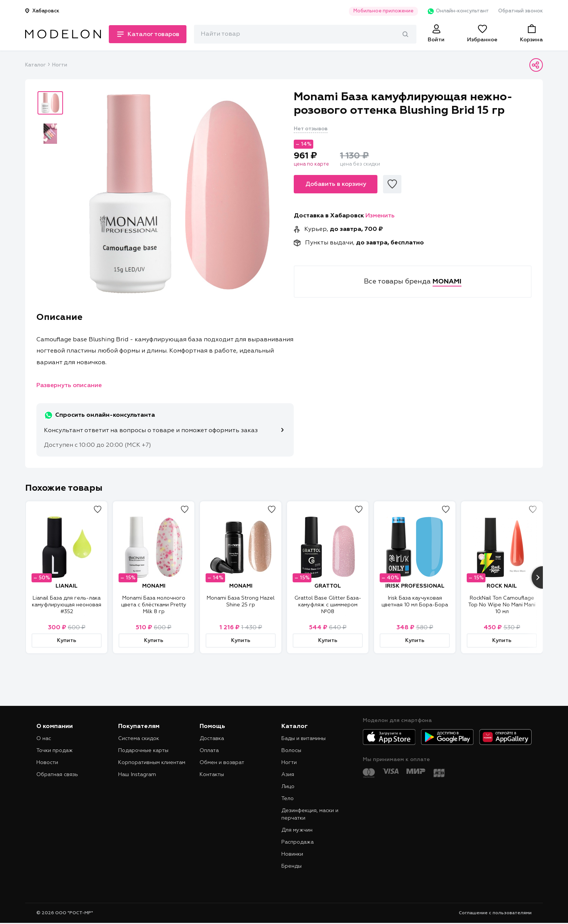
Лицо (288, 787)
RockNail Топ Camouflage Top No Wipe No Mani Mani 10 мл (502, 605)
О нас (44, 739)
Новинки (292, 854)
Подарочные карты (143, 751)
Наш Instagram (137, 775)
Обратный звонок (521, 11)
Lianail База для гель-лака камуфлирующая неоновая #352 (67, 605)
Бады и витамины (304, 739)
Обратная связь (57, 775)
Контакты (212, 775)
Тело (288, 799)
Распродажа (298, 842)
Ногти (60, 65)
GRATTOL (328, 586)
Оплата (209, 751)
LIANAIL (67, 586)
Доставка (212, 739)
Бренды (292, 866)
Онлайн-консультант (458, 11)
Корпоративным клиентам (152, 763)
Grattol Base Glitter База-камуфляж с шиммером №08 (328, 605)
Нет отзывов (311, 129)
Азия (288, 775)
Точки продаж (55, 751)
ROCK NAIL (502, 586)
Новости (47, 763)
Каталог (35, 65)
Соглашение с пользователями (495, 913)
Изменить (380, 216)
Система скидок (139, 739)
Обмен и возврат (222, 763)
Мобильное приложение (383, 11)
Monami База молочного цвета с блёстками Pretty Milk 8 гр (154, 605)
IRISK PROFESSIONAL (415, 586)
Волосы (291, 751)
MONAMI (154, 586)
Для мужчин (297, 830)
